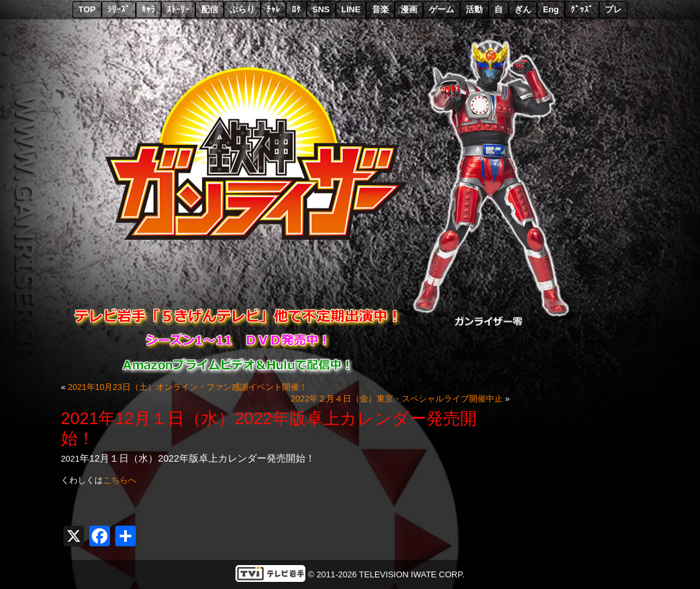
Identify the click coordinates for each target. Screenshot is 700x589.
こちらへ (120, 480)
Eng (551, 9)
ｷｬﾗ (148, 9)
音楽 (380, 9)
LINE (351, 9)
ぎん (523, 9)
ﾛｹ (296, 9)
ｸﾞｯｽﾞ (582, 9)
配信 (210, 9)
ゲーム (442, 9)
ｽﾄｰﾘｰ (178, 9)
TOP (87, 9)
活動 (474, 9)
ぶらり (242, 9)
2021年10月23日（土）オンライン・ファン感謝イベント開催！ (188, 387)
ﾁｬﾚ (273, 9)
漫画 (409, 9)
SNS (321, 9)
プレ (613, 9)
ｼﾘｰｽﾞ (119, 9)
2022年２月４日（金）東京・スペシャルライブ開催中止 (397, 399)
